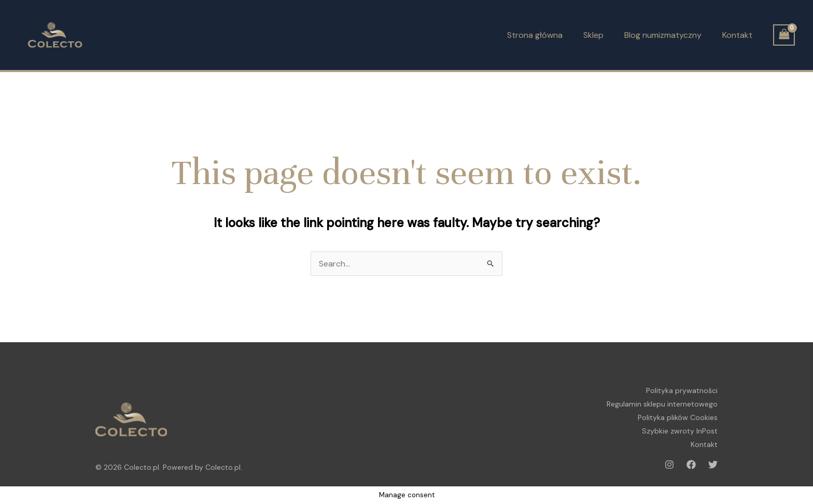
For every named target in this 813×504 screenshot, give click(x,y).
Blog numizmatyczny (663, 35)
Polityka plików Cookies (678, 417)
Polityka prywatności (682, 390)
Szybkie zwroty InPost (680, 431)
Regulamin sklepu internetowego (662, 404)
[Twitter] (713, 465)
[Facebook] (691, 465)
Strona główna (535, 35)
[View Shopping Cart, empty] (784, 35)
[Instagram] (669, 465)
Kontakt (737, 35)
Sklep (593, 35)
